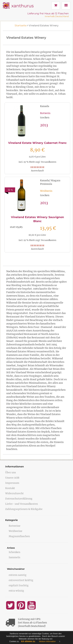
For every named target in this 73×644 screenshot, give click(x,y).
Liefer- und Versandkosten (22, 504)
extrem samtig (18, 575)
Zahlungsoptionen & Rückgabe (24, 509)
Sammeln (14, 557)
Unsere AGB (12, 478)
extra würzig (16, 591)
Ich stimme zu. (28, 641)
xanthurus (22, 6)
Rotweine (15, 526)
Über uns (11, 472)
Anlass (11, 548)
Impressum (12, 483)
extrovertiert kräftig (21, 580)
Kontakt (10, 488)
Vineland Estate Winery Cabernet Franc (37, 143)
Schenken (14, 552)
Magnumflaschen (19, 536)
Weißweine (16, 531)
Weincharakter (16, 569)
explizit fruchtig (19, 585)
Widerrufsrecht (14, 493)
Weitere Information (47, 641)
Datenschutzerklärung (19, 499)
